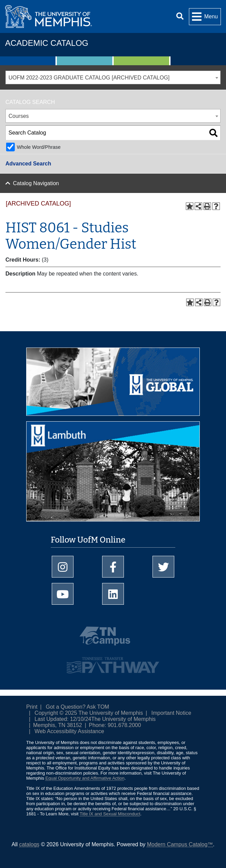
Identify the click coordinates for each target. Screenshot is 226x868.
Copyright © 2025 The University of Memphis (89, 713)
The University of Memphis (123, 719)
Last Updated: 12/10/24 (63, 719)
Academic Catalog (47, 43)
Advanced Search (28, 164)
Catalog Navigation (36, 183)
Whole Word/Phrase (39, 147)
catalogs (29, 844)
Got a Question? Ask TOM (78, 707)
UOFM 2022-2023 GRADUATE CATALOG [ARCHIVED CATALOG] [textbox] (89, 78)
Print (32, 707)
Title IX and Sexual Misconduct (110, 814)
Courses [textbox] (19, 116)
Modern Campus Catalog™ (180, 844)
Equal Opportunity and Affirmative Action (85, 778)
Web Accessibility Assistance (69, 731)
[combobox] (113, 77)
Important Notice (171, 713)
